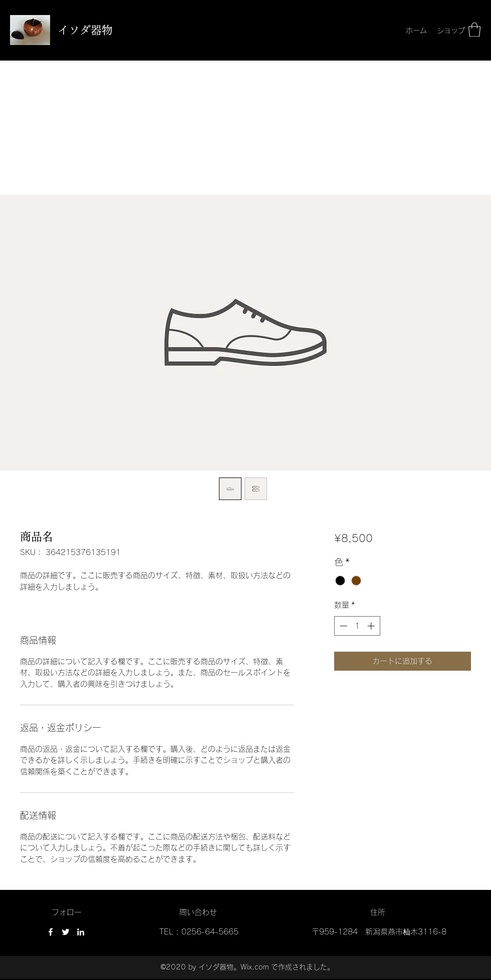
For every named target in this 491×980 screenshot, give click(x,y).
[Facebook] (51, 932)
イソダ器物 (85, 30)
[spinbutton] (357, 626)
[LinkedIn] (81, 932)
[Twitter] (66, 932)
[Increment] (372, 626)
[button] (474, 30)
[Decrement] (342, 626)
